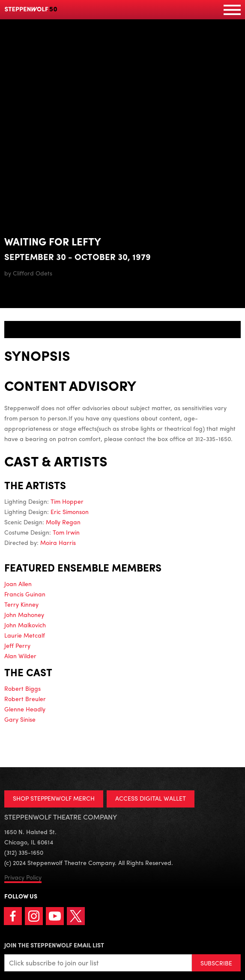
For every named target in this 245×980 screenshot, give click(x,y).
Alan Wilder (20, 656)
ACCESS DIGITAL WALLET (151, 798)
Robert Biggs (22, 688)
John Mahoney (24, 614)
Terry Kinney (21, 604)
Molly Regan (63, 522)
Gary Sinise (20, 719)
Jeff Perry (17, 645)
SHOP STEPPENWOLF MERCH (54, 798)
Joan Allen (18, 584)
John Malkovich (25, 625)
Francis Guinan (25, 594)
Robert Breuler (25, 699)
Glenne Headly (25, 709)
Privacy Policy (23, 877)
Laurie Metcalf (25, 635)
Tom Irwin (66, 532)
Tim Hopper (67, 501)
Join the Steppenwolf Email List (54, 945)
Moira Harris (58, 542)
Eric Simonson (70, 511)
